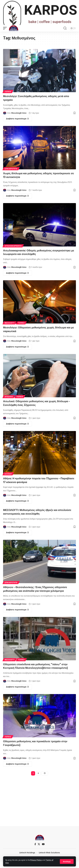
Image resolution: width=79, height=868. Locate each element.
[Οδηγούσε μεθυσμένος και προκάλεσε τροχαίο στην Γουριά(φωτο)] (17, 770)
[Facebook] (35, 851)
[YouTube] (43, 851)
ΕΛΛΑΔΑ (8, 480)
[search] (65, 35)
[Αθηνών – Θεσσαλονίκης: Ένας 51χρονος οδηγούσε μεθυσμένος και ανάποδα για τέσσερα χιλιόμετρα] (17, 616)
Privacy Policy (36, 860)
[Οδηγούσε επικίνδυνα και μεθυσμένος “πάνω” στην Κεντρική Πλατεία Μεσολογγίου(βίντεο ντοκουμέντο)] (17, 693)
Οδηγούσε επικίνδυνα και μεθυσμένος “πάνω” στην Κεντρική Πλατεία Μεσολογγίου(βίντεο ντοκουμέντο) (35, 672)
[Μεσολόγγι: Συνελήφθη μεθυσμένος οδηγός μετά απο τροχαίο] (17, 125)
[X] (39, 851)
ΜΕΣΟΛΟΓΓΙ (10, 329)
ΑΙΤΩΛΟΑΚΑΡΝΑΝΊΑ (13, 252)
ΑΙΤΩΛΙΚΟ (9, 403)
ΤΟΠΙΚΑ (8, 98)
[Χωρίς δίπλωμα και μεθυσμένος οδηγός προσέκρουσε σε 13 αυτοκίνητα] (17, 202)
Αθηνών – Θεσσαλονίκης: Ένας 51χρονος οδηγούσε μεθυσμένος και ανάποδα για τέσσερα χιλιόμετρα (35, 595)
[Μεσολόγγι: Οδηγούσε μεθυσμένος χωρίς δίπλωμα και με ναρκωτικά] (17, 353)
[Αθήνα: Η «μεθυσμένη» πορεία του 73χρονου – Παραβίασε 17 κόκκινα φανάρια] (17, 507)
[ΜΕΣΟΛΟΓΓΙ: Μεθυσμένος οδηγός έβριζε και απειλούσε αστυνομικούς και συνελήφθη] (17, 539)
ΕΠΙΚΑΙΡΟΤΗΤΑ (11, 175)
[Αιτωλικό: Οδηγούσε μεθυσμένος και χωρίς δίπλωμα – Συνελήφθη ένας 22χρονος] (17, 430)
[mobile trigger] (6, 35)
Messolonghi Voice (19, 119)
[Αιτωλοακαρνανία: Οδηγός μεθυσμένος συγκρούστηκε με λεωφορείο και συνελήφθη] (17, 279)
